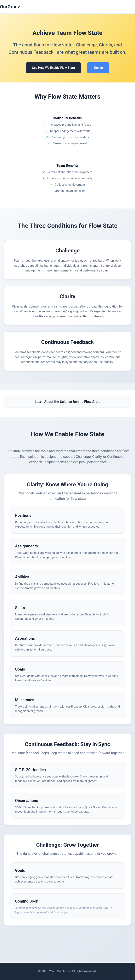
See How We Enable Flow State (53, 68)
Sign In (98, 68)
